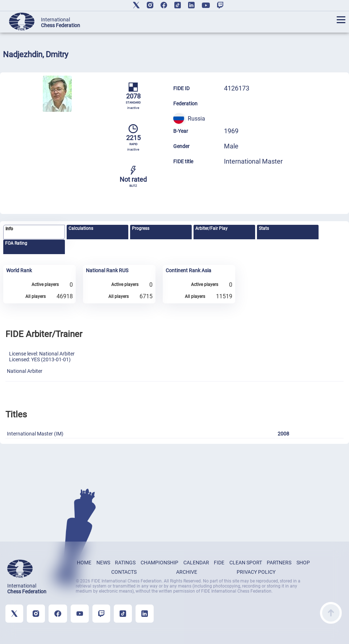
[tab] (34, 232)
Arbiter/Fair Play (211, 228)
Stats (264, 228)
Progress (141, 228)
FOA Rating (16, 243)
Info (9, 229)
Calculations (81, 228)
